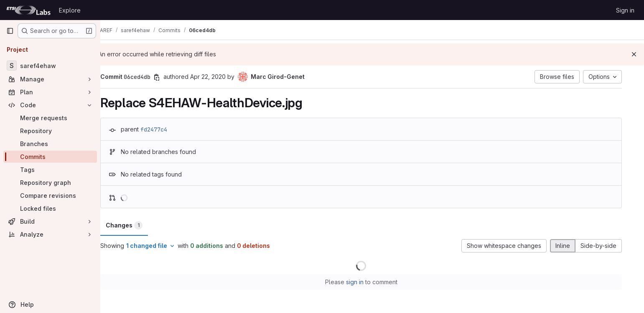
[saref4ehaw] (50, 66)
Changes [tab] (135, 225)
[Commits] (50, 157)
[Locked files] (50, 208)
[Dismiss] (634, 54)
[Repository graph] (50, 183)
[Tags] (50, 170)
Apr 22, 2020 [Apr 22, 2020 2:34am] (219, 77)
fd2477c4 (165, 129)
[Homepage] (28, 10)
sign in (366, 282)
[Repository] (50, 131)
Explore (70, 10)
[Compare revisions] (50, 196)
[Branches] (50, 144)
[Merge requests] (50, 118)
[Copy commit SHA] (168, 77)
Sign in (625, 10)
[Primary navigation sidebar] (10, 31)
